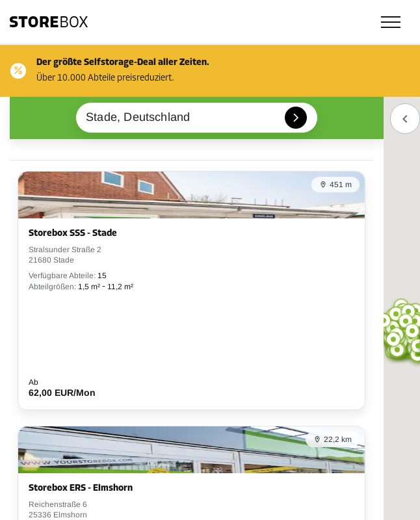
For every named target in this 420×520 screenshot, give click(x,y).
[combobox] (197, 118)
